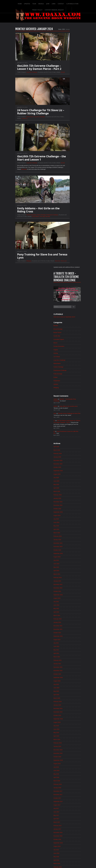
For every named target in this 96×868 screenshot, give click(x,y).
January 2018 (68, 569)
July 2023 (67, 335)
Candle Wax (67, 104)
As (65, 191)
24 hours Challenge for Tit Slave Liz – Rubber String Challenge (30, 116)
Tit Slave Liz (14, 123)
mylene (66, 168)
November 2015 (69, 661)
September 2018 (69, 540)
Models (35, 3)
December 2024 (69, 274)
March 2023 (67, 349)
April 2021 (67, 431)
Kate (65, 183)
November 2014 (69, 704)
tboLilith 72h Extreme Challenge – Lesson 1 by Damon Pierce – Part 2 (29, 71)
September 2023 (69, 328)
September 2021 (69, 413)
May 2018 (67, 555)
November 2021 (69, 406)
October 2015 (68, 665)
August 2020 (68, 459)
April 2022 (67, 388)
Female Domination (21, 219)
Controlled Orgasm (69, 107)
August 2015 (68, 672)
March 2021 (67, 434)
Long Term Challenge (21, 76)
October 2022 (68, 367)
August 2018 (68, 544)
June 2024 (67, 296)
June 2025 (67, 253)
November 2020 (69, 448)
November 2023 (69, 321)
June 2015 (67, 679)
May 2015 (67, 682)
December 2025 (69, 232)
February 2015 (68, 693)
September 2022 (69, 370)
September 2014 (69, 711)
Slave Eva (47, 266)
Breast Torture (20, 121)
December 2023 (69, 317)
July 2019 (67, 505)
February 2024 (68, 310)
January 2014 (68, 739)
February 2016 (68, 650)
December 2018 (69, 530)
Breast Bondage (69, 97)
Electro (66, 111)
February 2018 (68, 565)
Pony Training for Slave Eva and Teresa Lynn (32, 261)
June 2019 (67, 509)
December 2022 (69, 360)
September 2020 (69, 455)
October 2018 (68, 537)
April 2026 (67, 218)
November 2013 (69, 746)
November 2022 (69, 363)
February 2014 (68, 735)
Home (13, 3)
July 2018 (67, 548)
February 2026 (68, 225)
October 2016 (68, 622)
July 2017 (67, 590)
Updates (20, 3)
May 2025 (67, 257)
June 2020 (67, 466)
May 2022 (67, 384)
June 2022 (67, 381)
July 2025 (67, 250)
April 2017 (67, 601)
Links (47, 3)
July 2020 (67, 462)
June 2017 (67, 594)
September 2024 (69, 285)
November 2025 (69, 235)
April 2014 (67, 728)
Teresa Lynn (53, 266)
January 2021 (68, 441)
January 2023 (68, 356)
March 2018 (67, 562)
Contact (55, 3)
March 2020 (67, 477)
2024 (53, 33)
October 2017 (68, 579)
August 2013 (68, 757)
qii (65, 202)
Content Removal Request (48, 9)
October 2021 (68, 409)
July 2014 (67, 718)
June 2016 (67, 636)
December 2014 (69, 700)
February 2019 (68, 523)
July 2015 (67, 675)
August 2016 (68, 629)
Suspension (67, 150)
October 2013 (68, 750)
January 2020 (68, 484)
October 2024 (68, 282)
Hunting (66, 121)
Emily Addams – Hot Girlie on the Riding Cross (28, 214)
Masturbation (68, 132)
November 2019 (69, 491)
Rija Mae (37, 221)
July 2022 (67, 377)
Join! (41, 3)
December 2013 (69, 743)
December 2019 (69, 487)
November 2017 (69, 576)
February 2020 (68, 480)
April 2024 (67, 303)
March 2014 (67, 732)
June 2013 (67, 764)
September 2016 (69, 626)
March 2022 (67, 391)
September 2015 (69, 668)
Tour (28, 3)
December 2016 (69, 615)
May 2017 (67, 597)
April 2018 (67, 558)
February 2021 (68, 438)
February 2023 (68, 352)
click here (14, 174)
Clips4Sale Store (66, 3)
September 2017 (69, 583)
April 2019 (67, 516)
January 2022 (68, 399)
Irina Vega (32, 221)
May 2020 (67, 470)
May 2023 (67, 342)
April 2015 (67, 686)
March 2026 (67, 221)
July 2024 (67, 292)
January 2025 (68, 271)
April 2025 (67, 260)
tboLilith (52, 76)
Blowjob (66, 93)
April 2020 (67, 473)
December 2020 (69, 445)
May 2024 (67, 299)
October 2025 (68, 239)
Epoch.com (82, 830)
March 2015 (67, 689)
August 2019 (68, 501)
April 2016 (67, 643)
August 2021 (68, 416)
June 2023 (67, 338)
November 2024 (69, 278)
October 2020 (68, 452)
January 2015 (68, 696)
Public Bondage (69, 143)
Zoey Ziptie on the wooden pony (80, 176)
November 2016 (69, 618)
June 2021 (67, 423)
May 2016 (67, 640)
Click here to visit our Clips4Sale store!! (75, 84)
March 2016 (67, 647)
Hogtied (66, 118)
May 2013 (67, 767)
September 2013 (69, 753)
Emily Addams (25, 221)
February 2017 (68, 608)
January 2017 (68, 611)
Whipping (18, 266)
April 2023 (67, 345)
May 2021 (67, 427)
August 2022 (68, 374)
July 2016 (67, 633)
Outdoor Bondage (31, 219)
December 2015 (69, 657)
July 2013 (67, 760)
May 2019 (67, 512)
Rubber (66, 146)
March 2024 (67, 306)
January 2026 (68, 228)
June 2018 (67, 551)
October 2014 (68, 707)
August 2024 (68, 289)
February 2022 (68, 395)
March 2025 (67, 264)
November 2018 (69, 533)
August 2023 (68, 331)
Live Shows (67, 125)
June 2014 (67, 721)
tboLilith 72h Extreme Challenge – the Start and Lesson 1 (31, 162)
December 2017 (69, 572)
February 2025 (68, 267)
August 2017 (68, 587)
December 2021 (69, 402)
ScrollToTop (48, 852)
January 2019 (68, 526)
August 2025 (68, 246)
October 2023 (68, 324)
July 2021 (67, 420)
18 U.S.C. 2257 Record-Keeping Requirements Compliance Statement (55, 861)
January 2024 (68, 313)
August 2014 (68, 714)
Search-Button (63, 9)
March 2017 (67, 604)
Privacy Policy (80, 3)
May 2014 (67, 725)
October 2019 (68, 494)
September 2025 (69, 243)
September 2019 (69, 498)
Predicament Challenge (42, 219)
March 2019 (67, 519)
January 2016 (68, 654)
